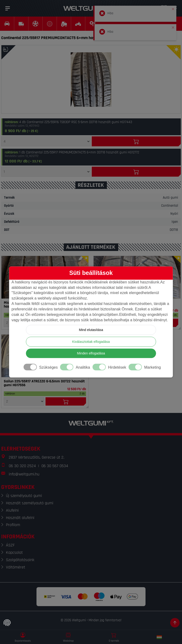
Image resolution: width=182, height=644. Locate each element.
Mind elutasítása (91, 330)
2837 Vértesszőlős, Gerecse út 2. (36, 457)
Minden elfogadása (91, 353)
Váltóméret (16, 567)
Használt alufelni (20, 518)
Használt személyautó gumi (30, 503)
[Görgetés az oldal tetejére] (175, 623)
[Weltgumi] (86, 8)
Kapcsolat (14, 552)
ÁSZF (10, 545)
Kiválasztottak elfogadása (91, 342)
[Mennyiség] (46, 141)
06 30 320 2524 (22, 466)
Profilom (13, 525)
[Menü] (8, 8)
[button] (173, 8)
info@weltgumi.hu (24, 474)
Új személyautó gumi (24, 496)
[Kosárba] (136, 141)
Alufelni (12, 510)
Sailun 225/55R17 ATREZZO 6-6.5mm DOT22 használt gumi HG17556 (44, 383)
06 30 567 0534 (55, 466)
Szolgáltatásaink (20, 560)
